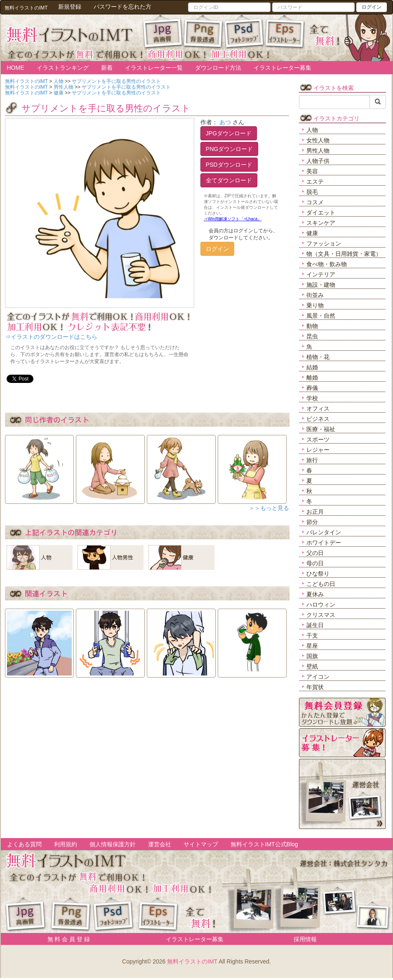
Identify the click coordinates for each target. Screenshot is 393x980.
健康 (312, 233)
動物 (312, 326)
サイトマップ (201, 844)
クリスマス (321, 615)
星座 (312, 646)
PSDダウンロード (229, 165)
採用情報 (305, 939)
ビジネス (318, 419)
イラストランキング (63, 68)
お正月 (315, 512)
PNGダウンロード (229, 149)
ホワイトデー (324, 543)
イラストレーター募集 (282, 68)
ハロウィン (321, 605)
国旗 (312, 656)
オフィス (318, 409)
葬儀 (312, 388)
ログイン (372, 7)
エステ (315, 182)
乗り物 (315, 305)
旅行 (312, 460)
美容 (312, 171)
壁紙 (312, 666)
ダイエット (321, 213)
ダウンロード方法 (218, 68)
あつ (225, 122)
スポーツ (318, 439)
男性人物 (318, 151)
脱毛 (312, 192)
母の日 (315, 563)
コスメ (315, 202)
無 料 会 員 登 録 (66, 939)
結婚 (312, 367)
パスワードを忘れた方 (122, 7)
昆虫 (312, 336)
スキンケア (321, 223)
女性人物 (318, 140)
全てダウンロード (229, 180)
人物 (312, 130)
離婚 (312, 378)
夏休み (315, 594)
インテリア (321, 274)
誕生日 (315, 625)
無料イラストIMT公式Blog (264, 844)
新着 (107, 68)
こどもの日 (321, 584)
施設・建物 (321, 285)
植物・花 (318, 357)
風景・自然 (321, 316)
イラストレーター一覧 (154, 68)
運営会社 (160, 844)
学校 (312, 398)
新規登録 (70, 7)
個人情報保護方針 (113, 844)
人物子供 (318, 161)
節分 (312, 522)
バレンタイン (324, 532)
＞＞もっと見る (269, 508)
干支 (312, 635)
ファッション (324, 243)
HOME (16, 68)
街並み (315, 295)
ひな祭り (318, 574)
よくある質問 (24, 844)
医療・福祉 (321, 429)
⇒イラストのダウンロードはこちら (51, 337)
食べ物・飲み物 (327, 264)
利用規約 (66, 844)
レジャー (318, 450)
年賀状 (315, 687)
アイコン (318, 677)
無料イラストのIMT (192, 961)
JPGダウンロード (229, 133)
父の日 (315, 553)
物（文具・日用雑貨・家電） (344, 254)
